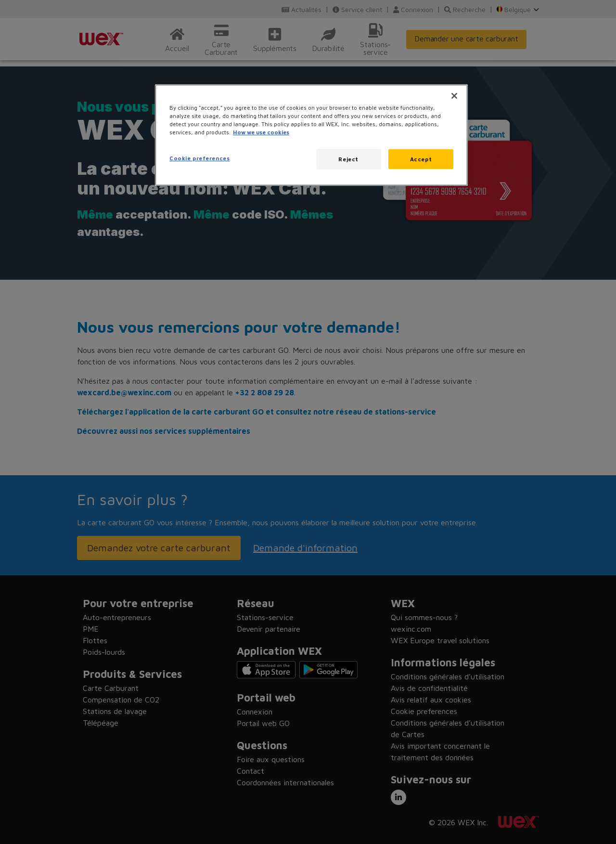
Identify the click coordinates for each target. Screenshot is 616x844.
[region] (311, 135)
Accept (421, 159)
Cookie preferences (199, 158)
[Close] (454, 96)
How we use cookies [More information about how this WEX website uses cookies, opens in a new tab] (261, 132)
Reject (348, 159)
